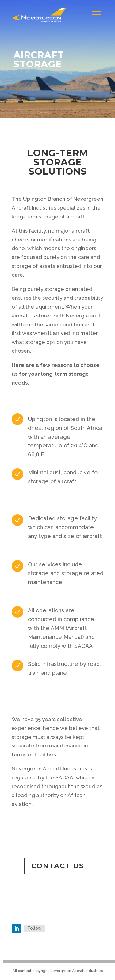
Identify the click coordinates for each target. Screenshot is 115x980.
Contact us (58, 866)
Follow (35, 928)
